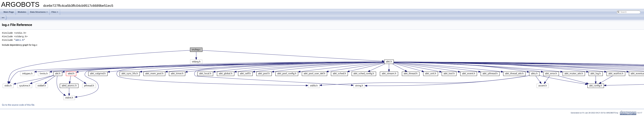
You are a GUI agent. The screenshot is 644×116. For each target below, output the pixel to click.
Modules (22, 12)
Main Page (9, 12)
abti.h (19, 40)
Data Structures (39, 12)
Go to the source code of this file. (18, 105)
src (3, 18)
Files (55, 12)
